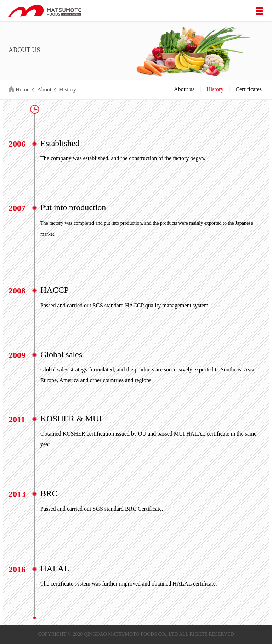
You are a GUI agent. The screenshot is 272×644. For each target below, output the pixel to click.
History (68, 89)
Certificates (249, 89)
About (44, 89)
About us (184, 89)
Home (19, 89)
